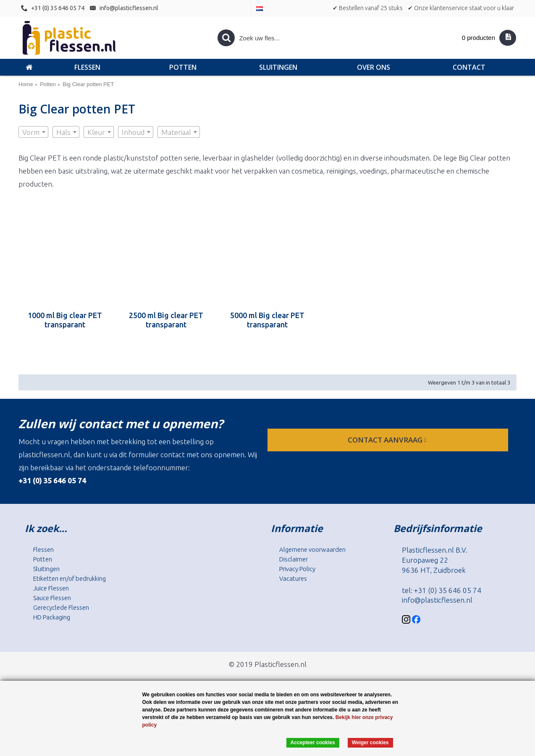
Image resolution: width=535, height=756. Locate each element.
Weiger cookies (370, 743)
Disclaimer (294, 559)
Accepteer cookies (313, 743)
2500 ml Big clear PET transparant (166, 320)
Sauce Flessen (52, 598)
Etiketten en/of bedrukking (69, 578)
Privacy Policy (297, 569)
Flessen (43, 549)
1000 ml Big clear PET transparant (65, 320)
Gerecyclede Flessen (61, 607)
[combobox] (33, 132)
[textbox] (33, 132)
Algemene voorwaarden (312, 549)
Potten (43, 559)
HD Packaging (52, 617)
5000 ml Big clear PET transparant (267, 320)
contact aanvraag (388, 440)
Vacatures (293, 578)
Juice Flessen (51, 588)
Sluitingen (46, 569)
